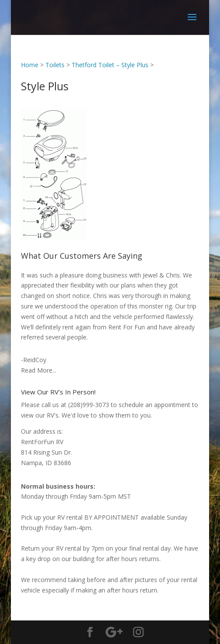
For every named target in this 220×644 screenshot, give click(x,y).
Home (30, 65)
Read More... (39, 370)
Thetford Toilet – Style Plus (110, 65)
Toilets (55, 65)
